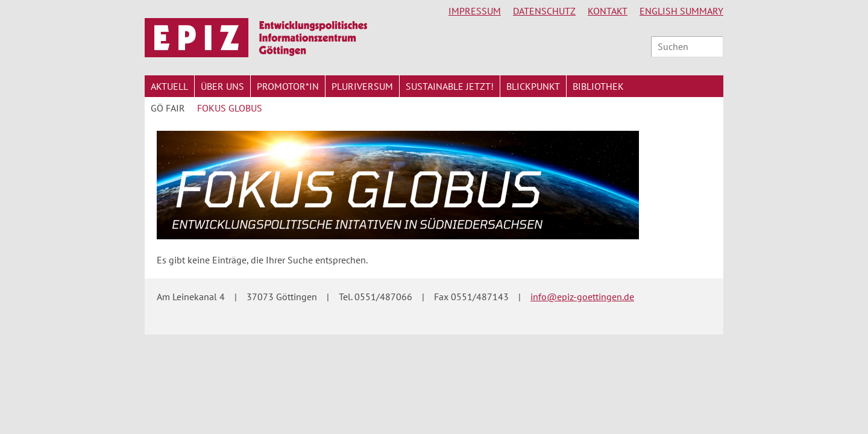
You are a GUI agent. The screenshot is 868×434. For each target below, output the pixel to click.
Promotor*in (288, 86)
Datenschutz (544, 11)
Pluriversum (362, 86)
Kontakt (608, 11)
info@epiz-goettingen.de (582, 297)
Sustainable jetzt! (450, 86)
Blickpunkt (533, 86)
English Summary (681, 11)
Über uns (222, 86)
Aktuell (169, 86)
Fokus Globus (230, 108)
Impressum (475, 11)
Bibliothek (598, 86)
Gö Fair (168, 108)
